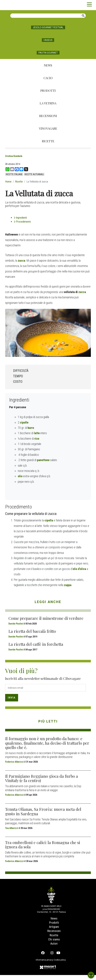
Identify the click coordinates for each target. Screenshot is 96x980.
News (48, 65)
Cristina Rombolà (14, 156)
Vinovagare (48, 128)
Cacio (48, 78)
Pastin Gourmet (48, 53)
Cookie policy (61, 965)
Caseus (48, 40)
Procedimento (23, 238)
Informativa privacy (43, 965)
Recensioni (48, 116)
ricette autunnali (34, 174)
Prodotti (48, 91)
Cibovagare (8, 5)
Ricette (48, 141)
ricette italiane (14, 174)
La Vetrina (48, 103)
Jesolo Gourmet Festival (48, 27)
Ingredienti (21, 234)
